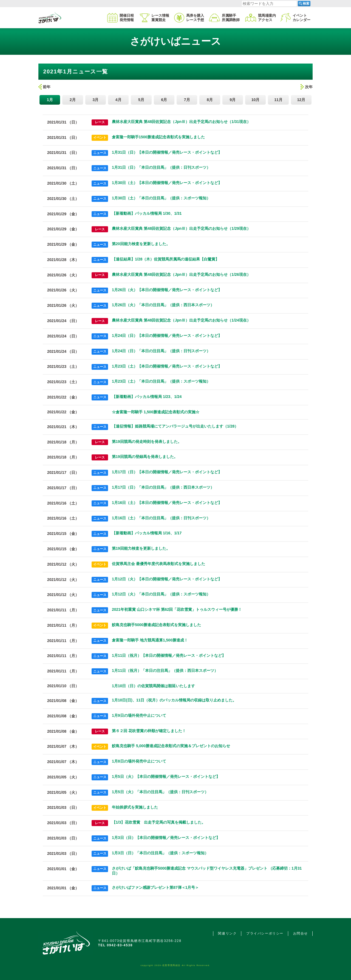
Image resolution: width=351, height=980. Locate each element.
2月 (73, 100)
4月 (118, 100)
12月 (301, 100)
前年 (47, 87)
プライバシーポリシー (265, 933)
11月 (278, 100)
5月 (141, 100)
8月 (210, 100)
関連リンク (227, 933)
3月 (95, 100)
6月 (164, 100)
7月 (187, 100)
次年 (309, 87)
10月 (256, 100)
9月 (233, 100)
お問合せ (301, 933)
